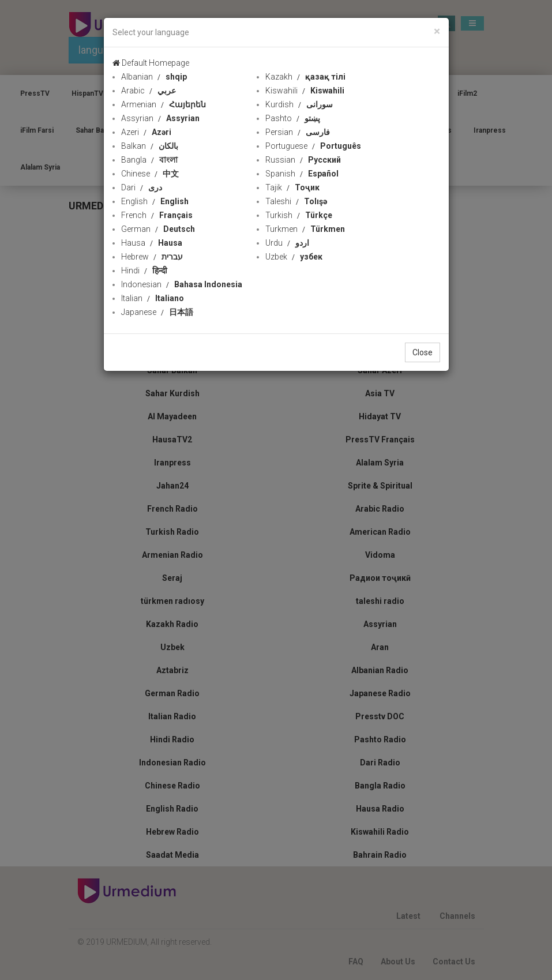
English (155, 201)
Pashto (293, 118)
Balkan (150, 146)
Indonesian (182, 284)
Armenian (164, 104)
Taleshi (296, 201)
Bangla (149, 160)
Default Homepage (151, 63)
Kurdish (299, 104)
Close (423, 352)
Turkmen (305, 229)
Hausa (152, 243)
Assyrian (160, 118)
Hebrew (152, 257)
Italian (153, 298)
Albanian (154, 77)
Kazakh (305, 77)
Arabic (149, 91)
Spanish (302, 174)
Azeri (146, 132)
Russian (303, 160)
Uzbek (294, 257)
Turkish (299, 215)
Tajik (292, 187)
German (158, 229)
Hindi (144, 271)
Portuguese (313, 146)
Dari (142, 187)
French (157, 215)
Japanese (157, 312)
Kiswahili (305, 91)
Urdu (287, 243)
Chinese (150, 174)
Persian (298, 132)
